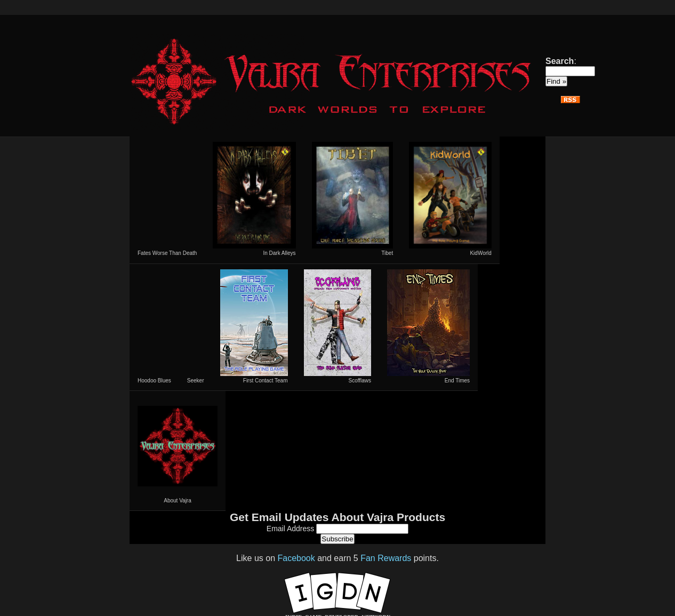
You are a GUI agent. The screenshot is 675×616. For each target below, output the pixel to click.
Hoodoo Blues (154, 381)
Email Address (291, 529)
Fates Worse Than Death (167, 253)
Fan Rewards (386, 558)
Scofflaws (338, 326)
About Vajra (178, 451)
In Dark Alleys (254, 199)
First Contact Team (254, 326)
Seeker (196, 381)
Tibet (353, 199)
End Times (428, 326)
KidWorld (450, 199)
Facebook (296, 558)
